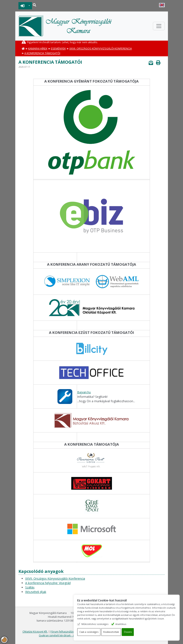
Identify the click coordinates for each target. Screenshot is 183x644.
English (162, 5)
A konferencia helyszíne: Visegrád (48, 583)
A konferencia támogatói (42, 53)
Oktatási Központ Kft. (35, 632)
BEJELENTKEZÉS (23, 6)
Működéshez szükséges (95, 624)
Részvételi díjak (36, 592)
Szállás (30, 587)
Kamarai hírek (38, 49)
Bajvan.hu (84, 392)
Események (58, 49)
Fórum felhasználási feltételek (68, 632)
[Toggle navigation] (159, 26)
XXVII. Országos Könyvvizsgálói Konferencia (101, 49)
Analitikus (121, 624)
